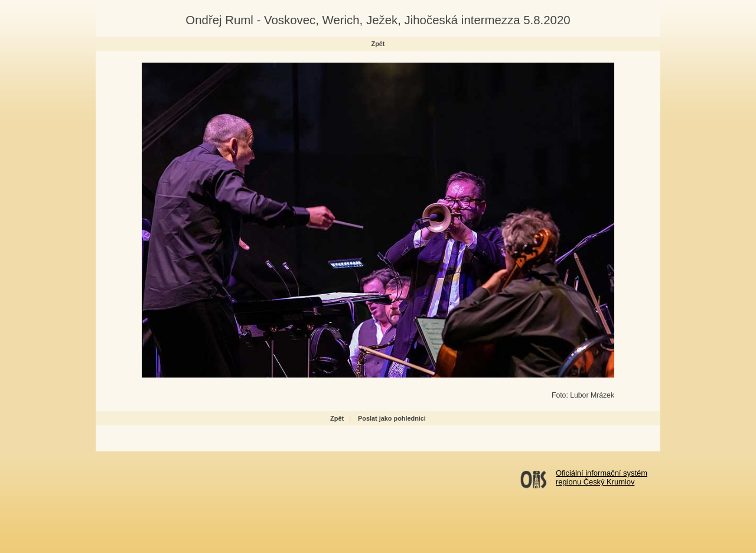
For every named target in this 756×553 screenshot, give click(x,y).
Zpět (378, 44)
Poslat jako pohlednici (392, 418)
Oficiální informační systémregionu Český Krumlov (602, 477)
